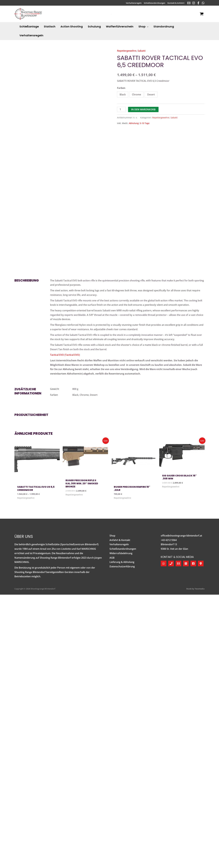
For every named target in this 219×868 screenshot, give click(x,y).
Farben (121, 88)
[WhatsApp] (203, 3)
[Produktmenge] (121, 109)
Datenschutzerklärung (122, 566)
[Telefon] (171, 563)
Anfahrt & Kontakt (120, 540)
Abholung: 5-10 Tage (139, 123)
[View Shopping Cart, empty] (202, 14)
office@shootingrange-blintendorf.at (181, 536)
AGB (112, 558)
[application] (147, 27)
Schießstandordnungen (123, 549)
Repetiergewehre (127, 51)
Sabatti (142, 51)
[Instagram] (194, 3)
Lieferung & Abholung (122, 562)
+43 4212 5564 (169, 540)
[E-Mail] (189, 3)
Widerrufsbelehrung (121, 553)
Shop (112, 536)
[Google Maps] (201, 563)
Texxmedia (200, 589)
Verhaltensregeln (119, 544)
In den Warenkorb (143, 109)
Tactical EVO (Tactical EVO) (65, 355)
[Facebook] (198, 3)
